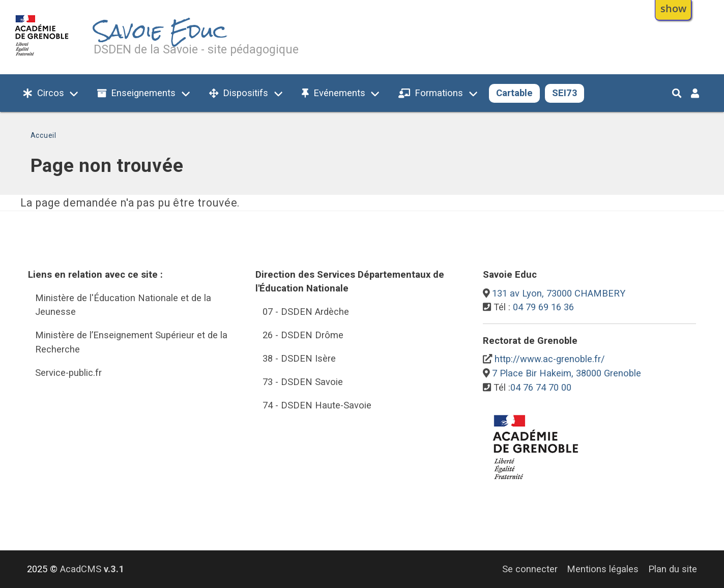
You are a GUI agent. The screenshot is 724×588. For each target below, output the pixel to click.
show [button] (673, 8)
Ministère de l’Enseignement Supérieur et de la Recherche (131, 342)
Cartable (514, 93)
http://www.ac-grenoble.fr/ (550, 359)
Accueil (44, 135)
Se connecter (530, 569)
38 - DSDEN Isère (299, 358)
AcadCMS (92, 569)
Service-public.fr (68, 373)
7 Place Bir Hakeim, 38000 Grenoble (567, 373)
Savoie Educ (160, 31)
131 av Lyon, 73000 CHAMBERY (559, 293)
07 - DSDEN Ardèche (306, 312)
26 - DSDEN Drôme (303, 335)
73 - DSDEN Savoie (303, 382)
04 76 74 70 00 (541, 387)
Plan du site (673, 569)
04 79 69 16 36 (543, 307)
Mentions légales (603, 569)
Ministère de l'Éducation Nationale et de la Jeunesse (123, 305)
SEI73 (565, 93)
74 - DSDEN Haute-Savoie (317, 405)
